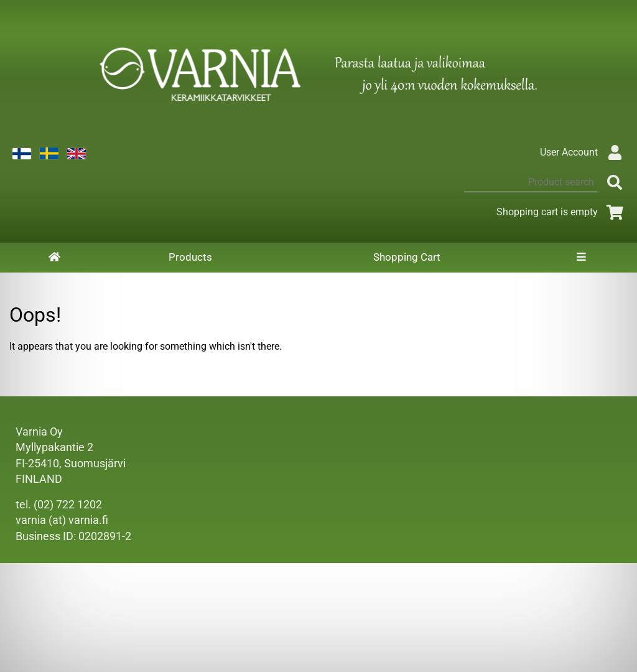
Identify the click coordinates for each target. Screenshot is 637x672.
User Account (584, 152)
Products (190, 257)
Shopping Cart (407, 257)
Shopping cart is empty (562, 212)
